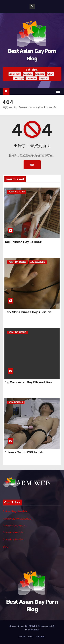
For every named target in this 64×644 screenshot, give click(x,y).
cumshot (32, 78)
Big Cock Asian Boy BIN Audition (28, 382)
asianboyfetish (16, 402)
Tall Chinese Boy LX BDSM (23, 242)
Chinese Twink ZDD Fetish (24, 452)
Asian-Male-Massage (17, 519)
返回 (32, 165)
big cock (44, 78)
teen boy (28, 74)
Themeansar (32, 630)
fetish (50, 74)
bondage (19, 78)
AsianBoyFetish (13, 533)
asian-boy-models (17, 262)
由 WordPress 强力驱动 (22, 626)
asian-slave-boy (17, 192)
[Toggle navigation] (58, 91)
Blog (5, 547)
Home (22, 637)
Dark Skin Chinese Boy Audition (28, 312)
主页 (5, 107)
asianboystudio (38, 262)
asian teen (15, 74)
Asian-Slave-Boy (14, 526)
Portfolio (41, 637)
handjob (40, 74)
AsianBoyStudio (13, 539)
